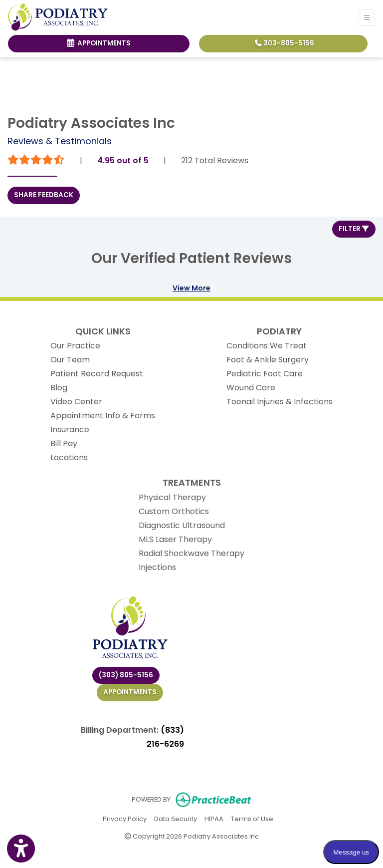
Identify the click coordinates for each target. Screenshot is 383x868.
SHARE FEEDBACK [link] (44, 195)
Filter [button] (354, 229)
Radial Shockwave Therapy (191, 553)
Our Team (70, 360)
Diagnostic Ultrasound (182, 525)
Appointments (130, 692)
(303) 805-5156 (126, 675)
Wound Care (251, 388)
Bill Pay (64, 443)
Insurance (70, 430)
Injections (157, 567)
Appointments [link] (99, 43)
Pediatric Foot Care (265, 374)
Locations (69, 457)
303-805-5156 (285, 43)
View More (191, 288)
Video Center (76, 402)
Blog (59, 388)
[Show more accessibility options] (21, 849)
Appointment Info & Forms (103, 416)
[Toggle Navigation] (367, 18)
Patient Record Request (97, 374)
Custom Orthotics (174, 511)
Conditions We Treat (267, 346)
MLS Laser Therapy (175, 539)
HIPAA (214, 818)
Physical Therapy (172, 497)
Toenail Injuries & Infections (280, 402)
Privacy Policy (125, 818)
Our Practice (75, 346)
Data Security (176, 818)
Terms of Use (252, 818)
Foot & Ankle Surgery (268, 360)
